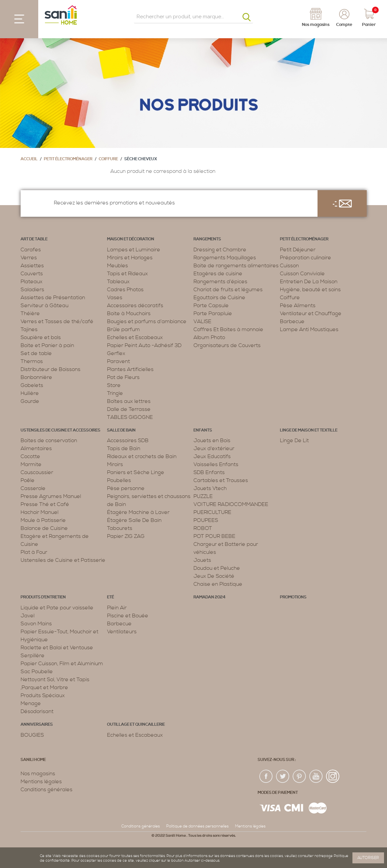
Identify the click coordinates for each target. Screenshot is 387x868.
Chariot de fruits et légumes (228, 290)
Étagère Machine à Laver (138, 512)
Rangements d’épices (220, 282)
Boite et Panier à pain (47, 345)
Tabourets (120, 528)
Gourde (30, 401)
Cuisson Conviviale (302, 274)
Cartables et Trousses (221, 480)
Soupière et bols (41, 337)
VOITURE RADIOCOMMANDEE (231, 504)
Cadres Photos (125, 290)
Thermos (32, 361)
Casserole (33, 488)
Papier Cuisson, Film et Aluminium (62, 664)
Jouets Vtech (210, 488)
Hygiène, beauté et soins (310, 290)
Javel (28, 616)
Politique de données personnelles (197, 826)
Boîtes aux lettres (129, 401)
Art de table (34, 239)
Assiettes (32, 266)
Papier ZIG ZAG (126, 536)
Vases (115, 298)
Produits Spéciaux (43, 695)
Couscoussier (37, 472)
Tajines (29, 329)
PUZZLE (203, 496)
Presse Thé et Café (45, 504)
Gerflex (116, 353)
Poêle (28, 480)
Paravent (119, 361)
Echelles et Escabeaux (135, 337)
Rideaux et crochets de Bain (142, 456)
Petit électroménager (68, 159)
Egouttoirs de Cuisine (219, 298)
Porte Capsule (211, 306)
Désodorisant (37, 711)
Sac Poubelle (37, 672)
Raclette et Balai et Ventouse (57, 648)
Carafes (31, 250)
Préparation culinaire (306, 258)
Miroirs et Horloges (130, 258)
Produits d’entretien (43, 597)
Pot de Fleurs (123, 377)
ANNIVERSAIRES (37, 725)
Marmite (31, 464)
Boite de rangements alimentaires (236, 266)
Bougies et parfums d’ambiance (147, 321)
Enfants (203, 430)
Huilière (30, 393)
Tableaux (118, 282)
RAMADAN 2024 (209, 597)
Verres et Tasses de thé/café (57, 321)
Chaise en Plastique (218, 584)
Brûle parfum (124, 329)
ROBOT (203, 528)
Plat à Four (34, 552)
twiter (283, 777)
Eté (111, 597)
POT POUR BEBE (214, 536)
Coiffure (108, 159)
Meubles (118, 266)
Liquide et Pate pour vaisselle (57, 608)
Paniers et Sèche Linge (136, 472)
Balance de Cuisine (44, 528)
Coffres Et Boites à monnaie (228, 329)
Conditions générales (47, 790)
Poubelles (119, 480)
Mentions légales (41, 782)
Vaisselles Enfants (216, 464)
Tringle (115, 393)
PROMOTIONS (293, 597)
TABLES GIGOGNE (130, 417)
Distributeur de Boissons (51, 369)
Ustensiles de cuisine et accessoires (61, 430)
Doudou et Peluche (217, 568)
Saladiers (32, 290)
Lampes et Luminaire (134, 250)
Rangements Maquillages (225, 258)
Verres (29, 258)
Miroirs (115, 464)
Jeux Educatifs (212, 456)
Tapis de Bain (124, 448)
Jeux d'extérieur (214, 448)
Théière (30, 313)
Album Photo (209, 337)
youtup (316, 777)
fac (266, 777)
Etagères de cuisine (218, 274)
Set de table (36, 353)
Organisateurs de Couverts (227, 345)
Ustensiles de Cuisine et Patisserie (63, 560)
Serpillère (33, 656)
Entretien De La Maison (309, 282)
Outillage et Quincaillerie (136, 725)
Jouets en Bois (212, 440)
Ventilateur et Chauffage (311, 313)
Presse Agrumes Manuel (51, 496)
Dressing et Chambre (220, 250)
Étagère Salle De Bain (134, 520)
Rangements (207, 239)
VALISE (202, 321)
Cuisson (289, 266)
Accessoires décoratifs (135, 306)
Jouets (202, 560)
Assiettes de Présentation (53, 298)
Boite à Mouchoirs (129, 313)
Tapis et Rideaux (128, 274)
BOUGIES (32, 735)
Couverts (32, 274)
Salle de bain (121, 430)
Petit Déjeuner (298, 250)
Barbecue (292, 321)
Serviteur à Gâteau (45, 306)
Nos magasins (38, 774)
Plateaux (32, 282)
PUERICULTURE (212, 512)
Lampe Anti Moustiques (309, 329)
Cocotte (30, 456)
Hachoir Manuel (40, 512)
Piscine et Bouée (128, 616)
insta (333, 777)
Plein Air (117, 608)
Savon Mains (36, 624)
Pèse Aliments (298, 306)
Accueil (29, 159)
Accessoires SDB (128, 440)
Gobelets (32, 385)
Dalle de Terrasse (129, 409)
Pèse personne (126, 488)
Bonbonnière (36, 377)
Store (114, 385)
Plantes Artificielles (130, 369)
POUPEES (206, 520)
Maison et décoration (131, 239)
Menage (31, 703)
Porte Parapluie (213, 313)
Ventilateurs (122, 632)
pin (300, 777)
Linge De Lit (294, 440)
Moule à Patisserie (43, 520)
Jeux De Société (214, 576)
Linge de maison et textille (309, 430)
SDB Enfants (209, 472)
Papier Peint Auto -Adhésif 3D (144, 345)
